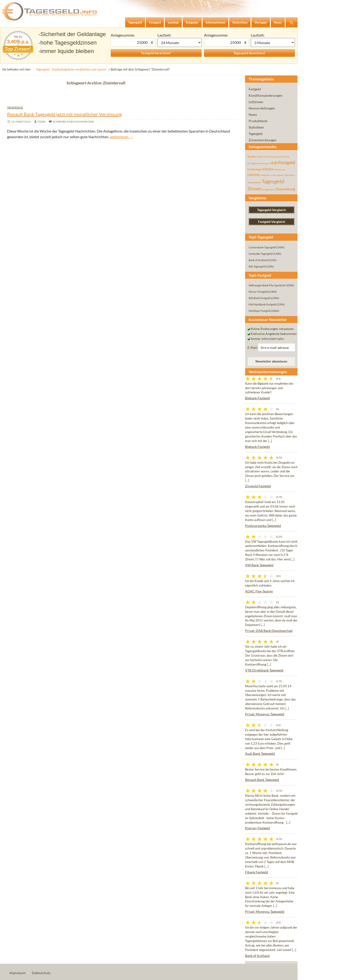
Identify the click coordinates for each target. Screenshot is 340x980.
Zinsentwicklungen (263, 140)
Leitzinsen (256, 102)
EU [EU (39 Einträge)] (269, 163)
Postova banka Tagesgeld (263, 526)
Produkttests (258, 121)
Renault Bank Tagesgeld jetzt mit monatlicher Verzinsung (64, 114)
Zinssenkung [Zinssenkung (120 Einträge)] (285, 189)
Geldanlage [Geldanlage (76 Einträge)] (254, 169)
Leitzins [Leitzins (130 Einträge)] (254, 175)
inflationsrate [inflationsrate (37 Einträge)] (280, 170)
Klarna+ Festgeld (257, 828)
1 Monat (180, 42)
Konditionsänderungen (266, 95)
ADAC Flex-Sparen (259, 591)
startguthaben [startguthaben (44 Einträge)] (254, 182)
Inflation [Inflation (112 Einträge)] (268, 169)
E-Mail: (253, 348)
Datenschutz (41, 973)
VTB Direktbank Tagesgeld (264, 670)
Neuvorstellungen (262, 108)
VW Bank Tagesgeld (259, 565)
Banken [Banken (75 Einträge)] (252, 156)
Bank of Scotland (257, 956)
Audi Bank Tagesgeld (260, 753)
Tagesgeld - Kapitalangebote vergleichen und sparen (71, 69)
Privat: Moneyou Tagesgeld (265, 714)
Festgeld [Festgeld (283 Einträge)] (287, 162)
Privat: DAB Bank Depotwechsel (269, 631)
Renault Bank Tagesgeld (262, 780)
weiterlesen (121, 137)
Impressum (18, 973)
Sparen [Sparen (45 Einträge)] (280, 175)
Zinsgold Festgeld (258, 486)
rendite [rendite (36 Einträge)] (273, 175)
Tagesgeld (15, 107)
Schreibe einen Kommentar (73, 122)
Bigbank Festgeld (257, 398)
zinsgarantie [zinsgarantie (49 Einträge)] (268, 189)
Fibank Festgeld (257, 872)
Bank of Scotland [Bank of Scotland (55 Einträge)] (266, 157)
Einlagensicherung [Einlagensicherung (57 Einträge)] (257, 163)
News (253, 115)
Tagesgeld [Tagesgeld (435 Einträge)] (273, 181)
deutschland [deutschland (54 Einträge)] (283, 157)
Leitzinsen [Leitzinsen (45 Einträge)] (265, 175)
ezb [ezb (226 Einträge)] (274, 163)
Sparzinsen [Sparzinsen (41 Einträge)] (290, 175)
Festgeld (255, 89)
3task (41, 122)
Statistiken (256, 127)
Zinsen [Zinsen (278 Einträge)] (254, 189)
